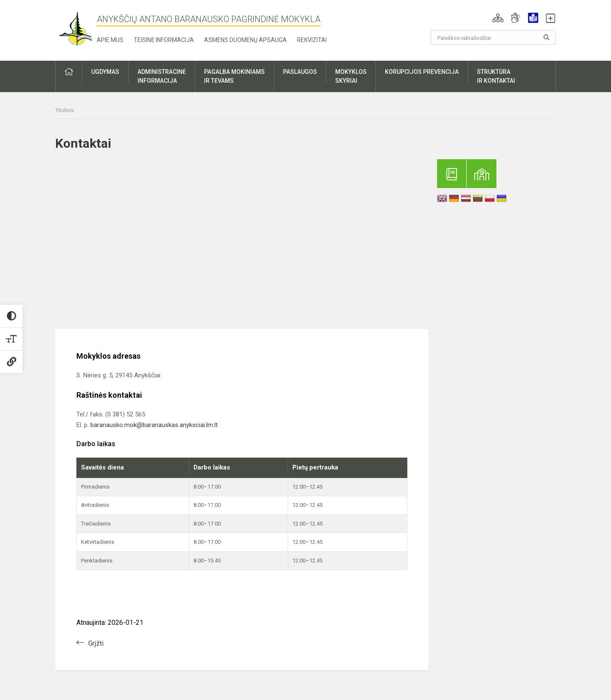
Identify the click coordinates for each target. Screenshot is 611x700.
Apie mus (110, 40)
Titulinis (64, 110)
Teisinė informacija (164, 40)
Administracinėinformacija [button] (162, 76)
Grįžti (96, 643)
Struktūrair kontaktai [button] (496, 76)
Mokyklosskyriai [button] (351, 76)
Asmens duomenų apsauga (245, 40)
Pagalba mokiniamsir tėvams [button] (234, 76)
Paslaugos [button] (300, 72)
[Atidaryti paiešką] (547, 37)
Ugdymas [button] (105, 72)
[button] (498, 18)
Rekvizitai (312, 40)
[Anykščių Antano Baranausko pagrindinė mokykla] (76, 29)
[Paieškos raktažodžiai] (493, 37)
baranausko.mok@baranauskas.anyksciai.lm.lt (154, 425)
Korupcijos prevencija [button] (422, 72)
